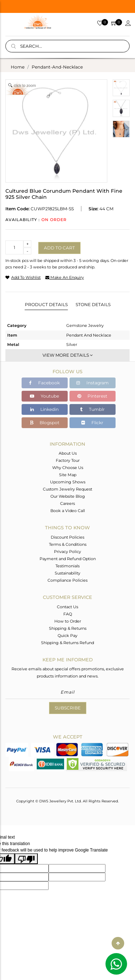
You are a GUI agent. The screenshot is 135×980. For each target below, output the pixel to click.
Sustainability (67, 573)
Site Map (68, 475)
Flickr (92, 423)
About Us (68, 453)
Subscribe (68, 708)
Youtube (44, 396)
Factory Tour (68, 460)
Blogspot (45, 423)
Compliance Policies (67, 580)
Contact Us (67, 607)
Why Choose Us (68, 468)
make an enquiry (65, 277)
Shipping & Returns (68, 628)
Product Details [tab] (46, 304)
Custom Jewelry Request (67, 489)
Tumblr (92, 409)
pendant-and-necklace (57, 67)
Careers (67, 503)
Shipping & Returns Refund (67, 643)
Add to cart (59, 248)
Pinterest (92, 396)
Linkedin (44, 409)
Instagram (93, 383)
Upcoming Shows (68, 482)
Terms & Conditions (68, 544)
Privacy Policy (67, 552)
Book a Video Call (68, 511)
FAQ (68, 614)
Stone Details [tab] (93, 304)
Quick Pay (67, 636)
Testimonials (67, 566)
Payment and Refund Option (68, 559)
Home (18, 67)
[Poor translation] (26, 859)
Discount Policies (67, 537)
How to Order (68, 621)
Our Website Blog (68, 496)
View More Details (68, 355)
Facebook (44, 383)
